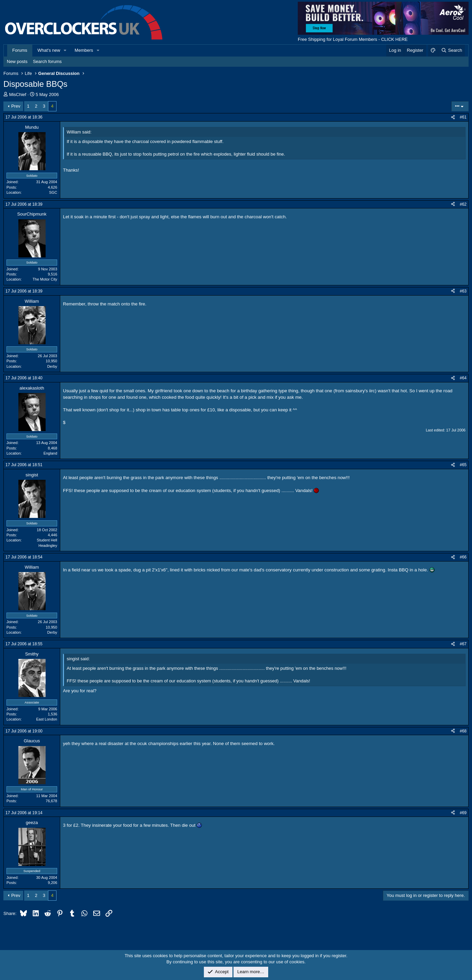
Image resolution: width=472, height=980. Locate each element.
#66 (463, 557)
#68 (463, 731)
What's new (49, 50)
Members (84, 50)
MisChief (18, 94)
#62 (463, 204)
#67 (463, 644)
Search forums (47, 61)
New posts (17, 61)
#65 (463, 465)
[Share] (453, 117)
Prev (16, 106)
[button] (65, 50)
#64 (463, 378)
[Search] (451, 50)
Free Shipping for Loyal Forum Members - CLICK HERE (353, 39)
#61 (463, 117)
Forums (20, 50)
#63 (463, 291)
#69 (463, 813)
